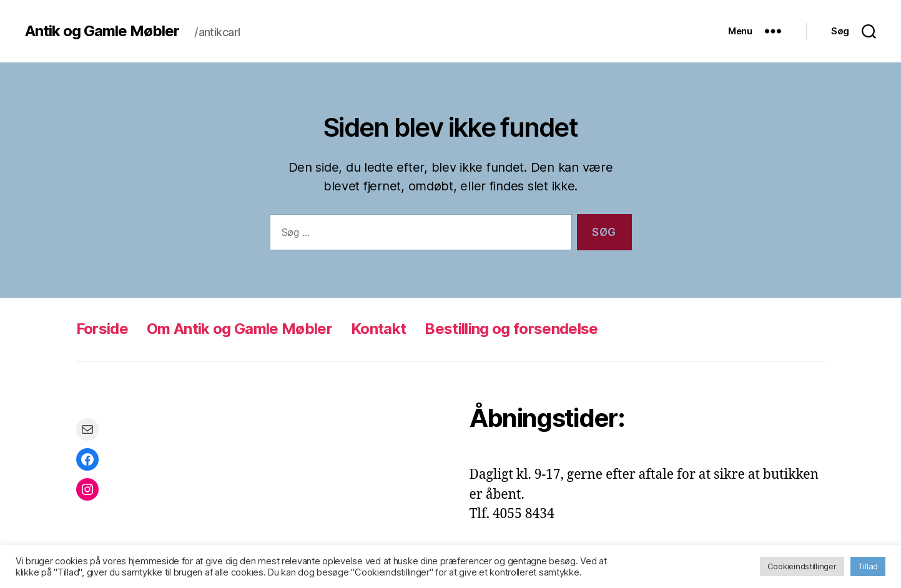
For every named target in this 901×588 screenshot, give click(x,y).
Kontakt (378, 329)
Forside (102, 329)
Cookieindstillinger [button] (802, 566)
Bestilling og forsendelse (511, 329)
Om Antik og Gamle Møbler (239, 329)
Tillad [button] (868, 566)
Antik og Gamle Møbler (102, 31)
